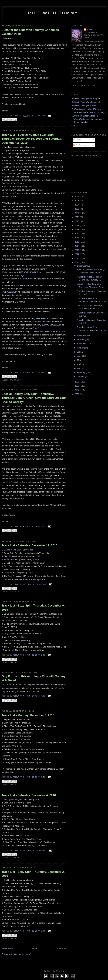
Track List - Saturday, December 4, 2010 (29, 795)
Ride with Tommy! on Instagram (86, 98)
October (81, 340)
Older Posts (61, 948)
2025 (77, 201)
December (82, 266)
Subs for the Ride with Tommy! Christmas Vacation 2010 (30, 32)
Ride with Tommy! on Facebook (86, 102)
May (79, 360)
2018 (77, 229)
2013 (77, 250)
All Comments (81, 145)
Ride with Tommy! (54, 13)
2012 (77, 254)
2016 (77, 238)
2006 (77, 394)
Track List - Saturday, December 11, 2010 (29, 545)
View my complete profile (85, 86)
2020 (77, 221)
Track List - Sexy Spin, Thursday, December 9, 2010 (33, 608)
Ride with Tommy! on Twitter (84, 106)
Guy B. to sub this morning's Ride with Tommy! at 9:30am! (34, 678)
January (81, 377)
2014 (77, 246)
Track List (15, 380)
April (80, 364)
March (80, 368)
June (80, 356)
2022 (77, 213)
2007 (77, 390)
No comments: (39, 116)
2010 (77, 262)
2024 (77, 205)
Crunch (75, 126)
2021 (77, 217)
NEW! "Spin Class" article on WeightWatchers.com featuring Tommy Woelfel (87, 119)
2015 (77, 242)
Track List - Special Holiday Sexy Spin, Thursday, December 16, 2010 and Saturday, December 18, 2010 (32, 139)
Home (35, 948)
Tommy (90, 29)
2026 (77, 197)
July (79, 352)
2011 (77, 258)
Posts (77, 140)
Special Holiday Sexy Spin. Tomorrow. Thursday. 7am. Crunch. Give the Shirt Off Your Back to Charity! (34, 398)
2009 (77, 382)
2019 (77, 225)
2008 (77, 386)
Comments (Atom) (23, 954)
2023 (77, 209)
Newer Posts (7, 948)
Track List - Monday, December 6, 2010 (28, 715)
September (83, 344)
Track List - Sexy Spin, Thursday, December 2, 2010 (33, 874)
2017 (77, 234)
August (81, 348)
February (82, 372)
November (82, 335)
